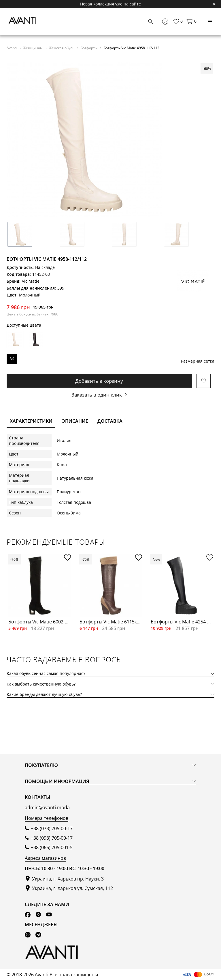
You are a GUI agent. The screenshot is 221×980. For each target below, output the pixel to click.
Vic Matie (31, 281)
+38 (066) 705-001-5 (52, 847)
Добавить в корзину (99, 381)
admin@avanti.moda (47, 807)
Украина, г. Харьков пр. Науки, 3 (68, 879)
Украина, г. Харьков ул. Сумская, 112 (72, 888)
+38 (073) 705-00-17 (52, 828)
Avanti (12, 48)
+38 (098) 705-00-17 (52, 838)
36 (12, 359)
